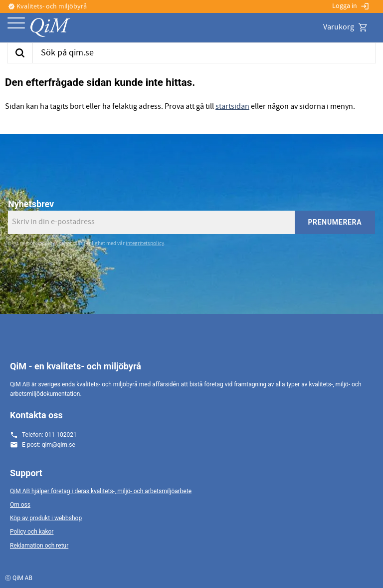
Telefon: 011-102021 (49, 435)
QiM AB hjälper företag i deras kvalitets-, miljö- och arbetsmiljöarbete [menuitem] (101, 491)
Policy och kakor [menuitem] (32, 532)
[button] (16, 24)
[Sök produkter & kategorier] (204, 53)
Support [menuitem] (26, 473)
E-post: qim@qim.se (49, 445)
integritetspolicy (145, 243)
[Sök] (20, 53)
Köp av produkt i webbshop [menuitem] (46, 518)
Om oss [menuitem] (20, 505)
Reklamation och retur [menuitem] (39, 546)
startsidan (232, 106)
